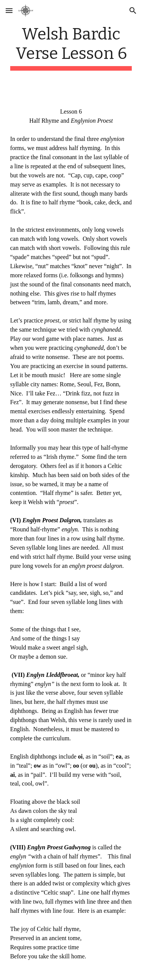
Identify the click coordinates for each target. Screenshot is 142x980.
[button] (9, 10)
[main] (71, 47)
